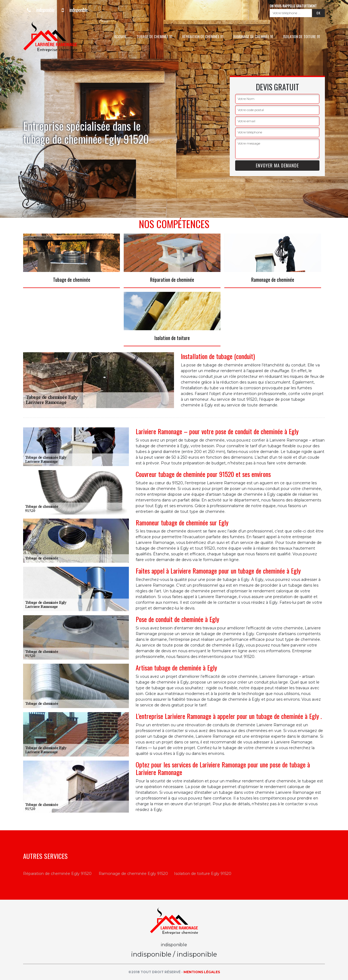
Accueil (120, 36)
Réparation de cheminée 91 (203, 36)
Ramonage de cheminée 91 (253, 36)
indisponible (39, 10)
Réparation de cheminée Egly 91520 (57, 874)
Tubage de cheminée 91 (154, 36)
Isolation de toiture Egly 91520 (203, 874)
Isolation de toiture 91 (302, 36)
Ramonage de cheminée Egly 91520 (133, 874)
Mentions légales (202, 972)
